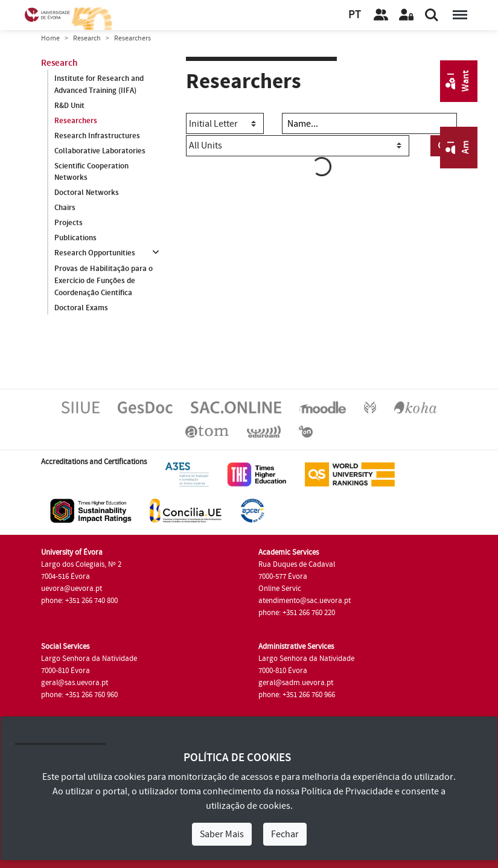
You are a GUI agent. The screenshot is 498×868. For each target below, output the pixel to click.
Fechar (285, 834)
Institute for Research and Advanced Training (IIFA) (99, 85)
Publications (75, 238)
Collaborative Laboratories (100, 151)
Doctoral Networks (87, 193)
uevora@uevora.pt (72, 589)
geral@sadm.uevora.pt (296, 683)
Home (50, 38)
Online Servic (280, 589)
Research (87, 38)
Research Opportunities (95, 253)
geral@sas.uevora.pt (75, 683)
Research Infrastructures (97, 136)
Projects (69, 223)
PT (355, 15)
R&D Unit (69, 106)
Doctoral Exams (81, 308)
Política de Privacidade (347, 791)
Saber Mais (222, 834)
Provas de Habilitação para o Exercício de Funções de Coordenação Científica (104, 281)
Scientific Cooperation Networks (91, 172)
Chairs (65, 208)
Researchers (76, 121)
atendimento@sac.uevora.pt (305, 601)
